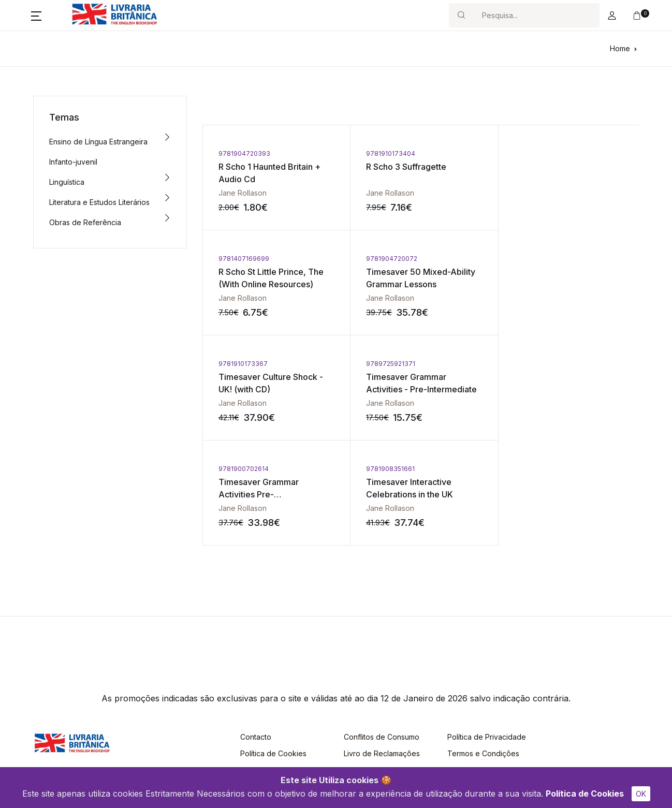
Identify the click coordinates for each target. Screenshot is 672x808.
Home (620, 48)
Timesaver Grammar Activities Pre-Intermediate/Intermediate (270, 389)
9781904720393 (244, 153)
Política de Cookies (585, 794)
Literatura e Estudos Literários (99, 202)
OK (641, 794)
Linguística (67, 182)
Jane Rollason (243, 193)
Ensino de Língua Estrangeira (98, 142)
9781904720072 (244, 259)
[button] (36, 16)
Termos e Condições (483, 648)
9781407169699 (534, 153)
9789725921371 (534, 259)
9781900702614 (244, 364)
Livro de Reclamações (382, 648)
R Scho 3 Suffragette (404, 167)
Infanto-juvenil (73, 162)
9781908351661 (388, 364)
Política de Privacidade (487, 632)
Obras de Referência (85, 222)
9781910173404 (389, 153)
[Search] (536, 15)
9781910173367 (389, 259)
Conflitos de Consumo (382, 632)
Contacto (256, 632)
